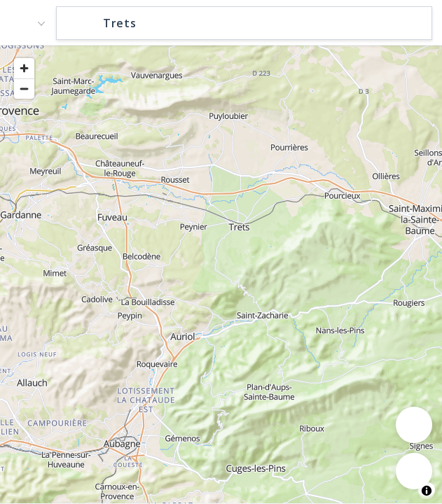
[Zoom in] (24, 68)
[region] (221, 274)
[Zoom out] (24, 89)
